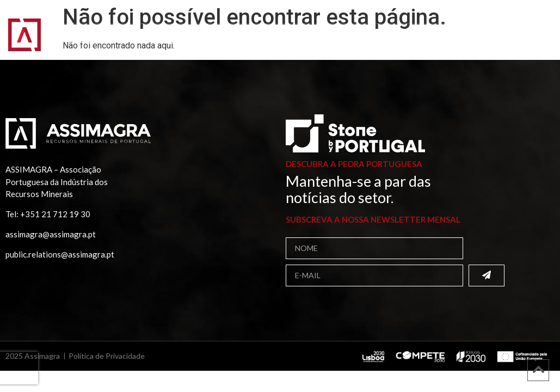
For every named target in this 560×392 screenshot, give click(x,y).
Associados (195, 31)
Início (72, 31)
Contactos (229, 41)
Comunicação (155, 41)
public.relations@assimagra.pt (60, 254)
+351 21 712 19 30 (55, 214)
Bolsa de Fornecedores (295, 31)
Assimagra (125, 31)
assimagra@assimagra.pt (51, 234)
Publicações (397, 31)
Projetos (85, 41)
